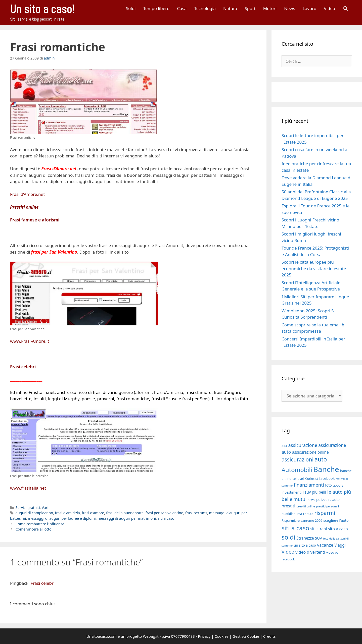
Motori (270, 8)
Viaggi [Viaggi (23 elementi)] (340, 545)
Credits (269, 636)
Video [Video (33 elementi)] (288, 552)
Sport (250, 8)
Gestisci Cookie (246, 636)
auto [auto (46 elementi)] (321, 459)
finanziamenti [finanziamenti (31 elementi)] (309, 485)
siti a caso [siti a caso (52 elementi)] (295, 528)
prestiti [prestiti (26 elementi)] (288, 506)
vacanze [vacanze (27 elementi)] (325, 545)
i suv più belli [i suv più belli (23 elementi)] (314, 492)
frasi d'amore (93, 513)
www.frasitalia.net (28, 488)
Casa (182, 8)
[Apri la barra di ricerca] (345, 8)
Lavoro (309, 8)
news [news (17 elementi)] (311, 500)
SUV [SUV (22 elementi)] (319, 538)
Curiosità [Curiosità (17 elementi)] (312, 479)
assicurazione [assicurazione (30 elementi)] (303, 445)
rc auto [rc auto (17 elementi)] (308, 514)
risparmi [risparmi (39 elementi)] (325, 513)
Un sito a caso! (42, 9)
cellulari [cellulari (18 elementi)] (298, 479)
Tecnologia (205, 8)
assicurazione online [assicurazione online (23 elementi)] (310, 452)
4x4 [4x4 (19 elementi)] (284, 446)
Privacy (204, 636)
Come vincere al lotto (34, 529)
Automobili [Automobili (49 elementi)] (297, 470)
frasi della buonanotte (125, 513)
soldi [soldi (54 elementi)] (288, 537)
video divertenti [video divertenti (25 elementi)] (310, 552)
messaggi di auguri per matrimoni (127, 518)
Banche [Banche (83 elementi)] (326, 469)
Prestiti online (24, 207)
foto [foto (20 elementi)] (328, 485)
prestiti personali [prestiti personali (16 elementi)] (327, 506)
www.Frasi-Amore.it (30, 341)
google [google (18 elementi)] (338, 485)
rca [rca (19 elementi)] (300, 514)
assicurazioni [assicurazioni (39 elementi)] (298, 459)
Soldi (131, 8)
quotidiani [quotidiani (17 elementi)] (289, 514)
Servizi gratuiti (28, 508)
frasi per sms (196, 513)
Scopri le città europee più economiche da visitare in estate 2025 (314, 268)
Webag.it (151, 636)
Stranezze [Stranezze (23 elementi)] (305, 538)
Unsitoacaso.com (102, 636)
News (290, 8)
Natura (230, 8)
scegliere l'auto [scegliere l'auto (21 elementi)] (336, 520)
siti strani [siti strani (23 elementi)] (319, 529)
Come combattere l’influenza (40, 524)
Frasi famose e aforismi (35, 220)
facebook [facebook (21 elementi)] (327, 478)
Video (329, 8)
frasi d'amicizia (67, 513)
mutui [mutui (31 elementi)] (300, 499)
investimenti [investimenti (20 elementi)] (292, 492)
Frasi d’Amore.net (27, 194)
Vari (45, 508)
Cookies (222, 636)
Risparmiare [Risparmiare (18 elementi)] (291, 520)
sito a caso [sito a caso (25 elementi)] (338, 529)
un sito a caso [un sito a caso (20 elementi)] (305, 545)
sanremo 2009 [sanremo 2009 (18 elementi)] (312, 520)
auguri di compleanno (34, 513)
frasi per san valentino (164, 513)
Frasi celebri (23, 367)
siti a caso (166, 518)
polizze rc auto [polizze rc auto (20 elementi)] (328, 500)
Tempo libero (156, 8)
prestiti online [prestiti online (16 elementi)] (306, 506)
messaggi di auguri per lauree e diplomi (62, 518)
